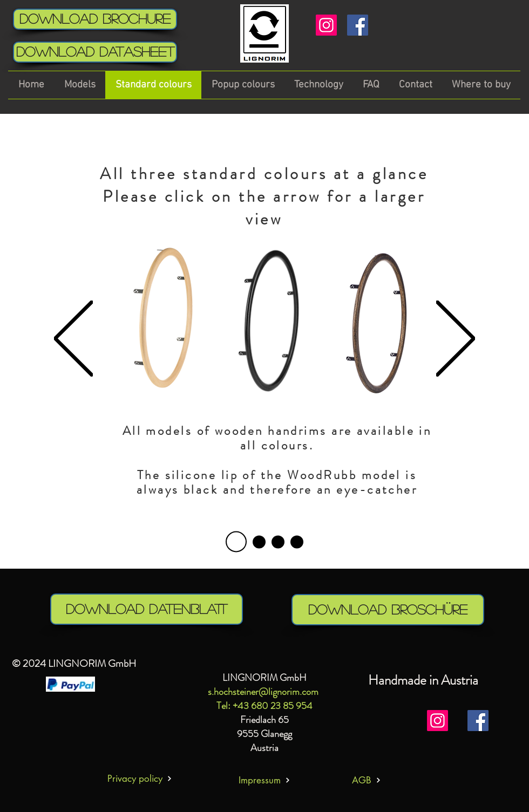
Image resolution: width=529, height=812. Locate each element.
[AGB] (366, 780)
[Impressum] (264, 780)
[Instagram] (326, 25)
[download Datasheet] (95, 52)
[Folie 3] (297, 542)
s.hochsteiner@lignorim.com (263, 692)
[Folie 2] (278, 542)
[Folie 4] (236, 542)
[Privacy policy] (140, 778)
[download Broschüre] (388, 610)
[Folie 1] (259, 542)
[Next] (456, 339)
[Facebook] (358, 25)
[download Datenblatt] (147, 609)
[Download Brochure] (95, 19)
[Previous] (73, 339)
